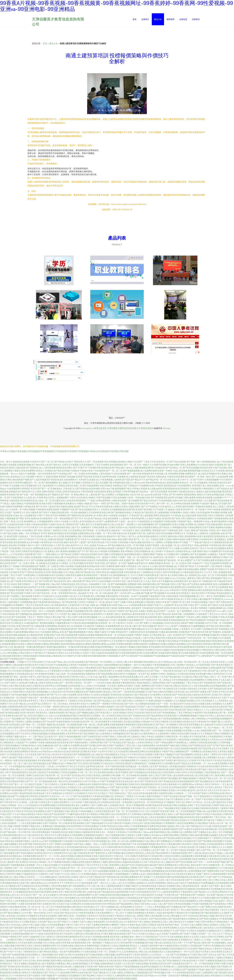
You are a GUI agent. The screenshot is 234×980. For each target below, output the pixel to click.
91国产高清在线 (73, 775)
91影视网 (30, 477)
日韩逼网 (117, 483)
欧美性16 (120, 527)
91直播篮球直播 (34, 769)
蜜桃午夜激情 (179, 539)
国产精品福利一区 (12, 832)
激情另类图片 (189, 506)
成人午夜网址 (62, 563)
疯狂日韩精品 (182, 745)
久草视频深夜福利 (19, 587)
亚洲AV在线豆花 (172, 608)
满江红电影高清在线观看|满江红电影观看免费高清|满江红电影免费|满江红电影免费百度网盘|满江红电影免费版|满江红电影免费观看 (153, 653)
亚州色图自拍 (75, 781)
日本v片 (199, 701)
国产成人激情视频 (144, 515)
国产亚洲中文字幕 (217, 692)
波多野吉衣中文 (42, 901)
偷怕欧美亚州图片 (64, 468)
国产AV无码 (42, 506)
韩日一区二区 (35, 483)
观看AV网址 (57, 961)
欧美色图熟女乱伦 (141, 671)
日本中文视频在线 (165, 581)
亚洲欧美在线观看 (204, 506)
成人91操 (53, 787)
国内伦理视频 (166, 692)
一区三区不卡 (120, 913)
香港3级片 (203, 722)
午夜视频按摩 (123, 668)
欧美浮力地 (38, 665)
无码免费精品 (140, 940)
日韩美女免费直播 (135, 602)
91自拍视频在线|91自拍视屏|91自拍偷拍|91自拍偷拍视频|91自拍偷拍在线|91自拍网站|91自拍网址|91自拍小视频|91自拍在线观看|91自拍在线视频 (131, 650)
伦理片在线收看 (80, 748)
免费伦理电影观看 (158, 826)
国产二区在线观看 (95, 462)
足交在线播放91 (87, 465)
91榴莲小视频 (83, 503)
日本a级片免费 (144, 796)
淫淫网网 (189, 524)
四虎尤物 (203, 775)
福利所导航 (177, 614)
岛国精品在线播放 (86, 635)
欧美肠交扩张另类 (39, 533)
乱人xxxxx (226, 599)
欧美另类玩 (119, 674)
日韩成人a (176, 629)
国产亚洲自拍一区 (152, 787)
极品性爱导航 (129, 509)
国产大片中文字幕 (26, 527)
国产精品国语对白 (33, 707)
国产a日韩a (216, 725)
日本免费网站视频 (47, 805)
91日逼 (112, 620)
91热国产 (225, 850)
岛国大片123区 (104, 975)
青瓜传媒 (208, 799)
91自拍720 (41, 808)
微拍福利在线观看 (21, 462)
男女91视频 (177, 569)
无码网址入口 (110, 662)
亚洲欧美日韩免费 (151, 859)
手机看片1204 (205, 509)
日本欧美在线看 (75, 599)
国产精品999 (146, 898)
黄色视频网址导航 (73, 536)
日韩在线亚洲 (39, 844)
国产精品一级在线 (18, 677)
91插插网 (178, 742)
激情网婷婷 (187, 611)
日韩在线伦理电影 (188, 674)
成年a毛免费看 (70, 695)
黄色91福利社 (6, 629)
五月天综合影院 (121, 751)
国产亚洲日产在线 (160, 686)
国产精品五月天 (207, 542)
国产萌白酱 (115, 910)
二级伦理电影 (45, 757)
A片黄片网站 (42, 952)
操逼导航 (163, 748)
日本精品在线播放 (199, 602)
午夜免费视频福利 (140, 826)
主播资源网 (117, 757)
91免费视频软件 (66, 817)
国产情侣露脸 (205, 841)
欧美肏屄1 (188, 844)
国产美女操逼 (172, 796)
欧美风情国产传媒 (166, 745)
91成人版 (97, 677)
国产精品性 (60, 462)
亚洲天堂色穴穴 (221, 674)
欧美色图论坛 (70, 503)
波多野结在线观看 (150, 966)
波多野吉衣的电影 (97, 707)
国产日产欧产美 (158, 689)
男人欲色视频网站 (75, 850)
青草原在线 (116, 695)
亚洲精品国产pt (52, 820)
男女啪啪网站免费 (57, 850)
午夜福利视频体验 (132, 966)
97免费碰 (56, 862)
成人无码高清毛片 (185, 545)
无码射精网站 (176, 512)
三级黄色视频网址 (41, 590)
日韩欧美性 (76, 904)
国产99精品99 (130, 757)
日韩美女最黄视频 (174, 730)
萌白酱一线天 (90, 590)
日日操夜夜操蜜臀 (160, 707)
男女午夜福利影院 (96, 608)
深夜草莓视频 (201, 856)
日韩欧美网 (18, 692)
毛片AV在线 (121, 850)
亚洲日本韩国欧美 (25, 671)
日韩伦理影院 (50, 934)
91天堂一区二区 (94, 593)
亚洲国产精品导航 (84, 477)
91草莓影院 (196, 489)
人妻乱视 (93, 494)
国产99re (47, 722)
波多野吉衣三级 (160, 557)
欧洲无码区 (65, 877)
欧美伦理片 (108, 856)
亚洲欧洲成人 (57, 489)
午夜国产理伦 (89, 757)
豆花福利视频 (43, 575)
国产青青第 (9, 966)
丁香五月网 (111, 533)
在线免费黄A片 (71, 480)
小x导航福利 (50, 611)
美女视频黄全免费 (222, 548)
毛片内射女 (12, 584)
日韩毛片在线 (42, 814)
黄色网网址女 (30, 521)
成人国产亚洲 (165, 961)
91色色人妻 (208, 521)
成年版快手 (136, 608)
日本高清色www (60, 969)
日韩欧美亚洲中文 (106, 671)
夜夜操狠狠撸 (118, 725)
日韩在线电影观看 (222, 799)
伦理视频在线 (19, 766)
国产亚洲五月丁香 (175, 910)
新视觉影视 (220, 536)
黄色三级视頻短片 (169, 674)
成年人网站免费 (74, 581)
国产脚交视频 (143, 689)
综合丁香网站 (217, 820)
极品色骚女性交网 (23, 665)
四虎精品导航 (109, 802)
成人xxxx (54, 716)
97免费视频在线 (69, 820)
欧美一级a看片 (202, 886)
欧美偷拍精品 (41, 763)
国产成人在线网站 (106, 494)
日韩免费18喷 (129, 889)
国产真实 (29, 790)
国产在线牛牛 (57, 874)
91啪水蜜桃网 (133, 620)
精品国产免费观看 (65, 539)
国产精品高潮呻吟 (161, 853)
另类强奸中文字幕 (150, 722)
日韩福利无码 (148, 608)
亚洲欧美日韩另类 (219, 811)
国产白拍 (109, 748)
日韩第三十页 (158, 677)
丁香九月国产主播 (74, 617)
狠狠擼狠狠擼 (80, 632)
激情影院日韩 (152, 599)
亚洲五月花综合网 (143, 958)
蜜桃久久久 (43, 716)
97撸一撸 (87, 725)
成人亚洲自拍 (117, 796)
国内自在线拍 (102, 790)
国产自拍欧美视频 (94, 955)
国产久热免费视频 (176, 683)
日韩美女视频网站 (69, 772)
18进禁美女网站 (166, 793)
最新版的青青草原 (92, 832)
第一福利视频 (95, 943)
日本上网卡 (145, 677)
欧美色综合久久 (11, 931)
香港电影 (134, 811)
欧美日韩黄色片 (183, 593)
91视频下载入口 (217, 722)
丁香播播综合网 (40, 739)
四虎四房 (159, 608)
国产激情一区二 (30, 725)
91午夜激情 (121, 880)
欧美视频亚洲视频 (147, 844)
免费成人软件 (54, 551)
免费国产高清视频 (210, 617)
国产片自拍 (5, 530)
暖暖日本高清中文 (199, 787)
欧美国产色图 (16, 757)
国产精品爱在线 (173, 677)
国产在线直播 (59, 578)
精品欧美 (62, 626)
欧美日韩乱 (100, 563)
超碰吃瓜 (154, 536)
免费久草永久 (68, 829)
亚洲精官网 (25, 739)
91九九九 (121, 952)
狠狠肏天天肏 (179, 961)
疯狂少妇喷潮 (188, 587)
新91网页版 (110, 904)
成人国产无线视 (14, 581)
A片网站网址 (149, 602)
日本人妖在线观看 (86, 787)
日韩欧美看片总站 (107, 814)
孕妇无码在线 (78, 620)
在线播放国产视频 (135, 829)
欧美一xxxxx (226, 486)
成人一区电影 (108, 832)
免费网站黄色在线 (41, 548)
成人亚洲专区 (213, 662)
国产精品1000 (89, 581)
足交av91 (184, 928)
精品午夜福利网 (40, 602)
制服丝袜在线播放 (131, 862)
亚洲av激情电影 (201, 545)
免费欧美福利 (10, 748)
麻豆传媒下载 (151, 943)
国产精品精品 (222, 972)
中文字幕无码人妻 (171, 480)
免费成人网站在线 (153, 838)
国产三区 (30, 668)
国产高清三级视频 (152, 901)
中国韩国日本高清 (29, 489)
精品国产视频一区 (188, 796)
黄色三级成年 (145, 548)
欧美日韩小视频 (91, 611)
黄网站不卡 (169, 931)
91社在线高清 (165, 506)
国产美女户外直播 (57, 868)
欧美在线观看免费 (149, 793)
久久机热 (28, 497)
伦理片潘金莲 (95, 877)
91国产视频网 (127, 563)
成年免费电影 (31, 928)
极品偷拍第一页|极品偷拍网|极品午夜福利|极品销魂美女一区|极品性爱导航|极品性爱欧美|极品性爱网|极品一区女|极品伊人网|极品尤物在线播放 (81, 647)
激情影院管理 (76, 937)
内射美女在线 (52, 683)
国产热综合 (164, 527)
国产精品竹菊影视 (210, 910)
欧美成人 (101, 808)
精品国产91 (14, 796)
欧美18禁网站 (200, 859)
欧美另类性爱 (73, 751)
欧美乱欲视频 (144, 536)
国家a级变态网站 (138, 751)
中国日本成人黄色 (187, 865)
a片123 (36, 578)
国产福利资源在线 (111, 877)
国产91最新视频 (56, 811)
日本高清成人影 (181, 692)
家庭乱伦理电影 (114, 491)
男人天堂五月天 (137, 719)
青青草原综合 (157, 802)
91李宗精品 (211, 593)
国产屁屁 (126, 480)
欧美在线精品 (38, 871)
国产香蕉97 (182, 931)
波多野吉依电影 (195, 500)
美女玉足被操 (193, 808)
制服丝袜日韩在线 (29, 796)
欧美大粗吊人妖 (47, 605)
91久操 (87, 518)
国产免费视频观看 (82, 754)
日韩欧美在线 (39, 686)
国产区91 (5, 784)
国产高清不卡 (151, 961)
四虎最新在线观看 (189, 748)
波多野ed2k (183, 775)
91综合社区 (108, 763)
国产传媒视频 (189, 969)
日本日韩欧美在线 (85, 614)
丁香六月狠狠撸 (107, 907)
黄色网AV (61, 701)
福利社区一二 (31, 757)
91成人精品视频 (180, 471)
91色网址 (177, 841)
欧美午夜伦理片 (29, 713)
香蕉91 (126, 961)
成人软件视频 (33, 542)
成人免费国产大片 (189, 560)
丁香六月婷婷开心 (51, 784)
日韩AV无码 (181, 772)
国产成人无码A (54, 859)
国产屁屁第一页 (113, 563)
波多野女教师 (85, 862)
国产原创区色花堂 (55, 480)
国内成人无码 (203, 784)
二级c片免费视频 (112, 835)
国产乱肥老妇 (193, 584)
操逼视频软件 (226, 719)
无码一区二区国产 (194, 799)
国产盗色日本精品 (192, 710)
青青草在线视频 (122, 748)
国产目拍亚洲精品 (25, 853)
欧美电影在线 (93, 566)
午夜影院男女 (187, 892)
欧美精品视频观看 (122, 895)
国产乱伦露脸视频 (216, 943)
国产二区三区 (48, 462)
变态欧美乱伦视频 (70, 808)
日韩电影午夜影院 (9, 937)
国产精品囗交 (41, 736)
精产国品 (206, 578)
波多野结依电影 (109, 477)
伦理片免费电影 (104, 689)
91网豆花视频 (29, 509)
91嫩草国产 (180, 617)
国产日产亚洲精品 (150, 506)
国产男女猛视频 (157, 593)
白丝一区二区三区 (45, 907)
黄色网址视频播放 (69, 551)
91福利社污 (144, 757)
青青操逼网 (99, 922)
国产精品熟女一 (143, 491)
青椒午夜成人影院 (138, 925)
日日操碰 (140, 838)
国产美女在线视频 (83, 509)
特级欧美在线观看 (204, 497)
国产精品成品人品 (106, 701)
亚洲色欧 (209, 701)
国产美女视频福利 (89, 719)
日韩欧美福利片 (42, 790)
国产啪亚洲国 (162, 587)
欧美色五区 (139, 931)
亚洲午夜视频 (43, 961)
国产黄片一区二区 (19, 784)
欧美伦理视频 (42, 886)
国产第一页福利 (73, 689)
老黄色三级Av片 (80, 877)
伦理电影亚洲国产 (205, 518)
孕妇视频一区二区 (121, 775)
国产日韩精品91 (131, 486)
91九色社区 (91, 868)
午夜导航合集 (128, 910)
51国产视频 (46, 975)
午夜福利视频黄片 (122, 874)
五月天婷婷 (196, 629)
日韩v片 (186, 925)
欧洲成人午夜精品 (133, 512)
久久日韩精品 (175, 969)
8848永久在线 (35, 745)
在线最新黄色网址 (58, 733)
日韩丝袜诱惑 (207, 958)
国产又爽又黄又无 (84, 524)
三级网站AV (137, 668)
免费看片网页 (23, 680)
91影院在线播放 (11, 745)
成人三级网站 (190, 742)
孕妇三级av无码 (53, 584)
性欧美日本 (61, 966)
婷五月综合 (87, 775)
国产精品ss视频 (83, 844)
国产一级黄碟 (103, 704)
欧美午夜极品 (221, 474)
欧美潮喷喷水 (40, 811)
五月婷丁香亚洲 (149, 862)
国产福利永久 (55, 465)
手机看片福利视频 (200, 904)
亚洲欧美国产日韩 (52, 635)
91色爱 (184, 590)
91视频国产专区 (173, 802)
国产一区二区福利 (77, 474)
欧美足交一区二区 (188, 483)
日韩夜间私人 (130, 972)
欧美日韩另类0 (142, 503)
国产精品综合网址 (159, 919)
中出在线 (201, 766)
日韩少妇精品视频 (31, 817)
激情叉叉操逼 (35, 784)
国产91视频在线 (174, 907)
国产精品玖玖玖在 (69, 913)
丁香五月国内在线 (116, 793)
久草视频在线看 (52, 778)
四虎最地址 (128, 695)
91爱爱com (48, 536)
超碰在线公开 (50, 599)
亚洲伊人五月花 (123, 963)
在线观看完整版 (22, 841)
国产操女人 (123, 536)
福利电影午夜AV (158, 946)
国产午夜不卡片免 (12, 952)
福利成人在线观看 (167, 886)
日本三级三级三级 (95, 886)
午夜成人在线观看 (155, 736)
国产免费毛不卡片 (41, 620)
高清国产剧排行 (201, 793)
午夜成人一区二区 (220, 727)
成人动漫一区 (180, 662)
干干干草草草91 (67, 883)
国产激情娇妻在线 (47, 931)
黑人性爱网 (5, 722)
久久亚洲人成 (75, 521)
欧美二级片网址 (63, 608)
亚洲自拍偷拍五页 (178, 949)
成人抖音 (125, 626)
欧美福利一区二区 (55, 730)
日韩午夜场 (101, 572)
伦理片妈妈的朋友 (171, 940)
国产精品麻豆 (133, 733)
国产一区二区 (130, 465)
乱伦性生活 (112, 808)
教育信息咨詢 (100, 428)
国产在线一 (25, 494)
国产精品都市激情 (177, 919)
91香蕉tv (129, 710)
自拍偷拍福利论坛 (155, 710)
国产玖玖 (28, 620)
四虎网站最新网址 (46, 919)
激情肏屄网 (122, 892)
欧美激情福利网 (66, 629)
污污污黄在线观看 (85, 883)
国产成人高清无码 (28, 716)
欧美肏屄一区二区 (203, 587)
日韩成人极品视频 (200, 599)
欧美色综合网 (206, 468)
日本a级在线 (88, 626)
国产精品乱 (71, 713)
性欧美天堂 (172, 689)
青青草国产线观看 (198, 692)
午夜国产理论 (168, 751)
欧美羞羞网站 (10, 943)
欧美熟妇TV (158, 796)
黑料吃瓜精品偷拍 (162, 515)
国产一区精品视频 (141, 778)
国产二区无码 (147, 620)
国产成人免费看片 (151, 674)
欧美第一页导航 (153, 698)
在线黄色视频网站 (192, 707)
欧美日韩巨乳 (71, 710)
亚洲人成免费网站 (189, 465)
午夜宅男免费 (87, 491)
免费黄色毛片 (191, 474)
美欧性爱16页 (125, 736)
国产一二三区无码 (96, 683)
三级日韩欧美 (216, 566)
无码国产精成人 (109, 736)
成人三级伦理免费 (47, 468)
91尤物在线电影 (90, 952)
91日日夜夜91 (226, 480)
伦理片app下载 (107, 489)
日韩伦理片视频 (13, 874)
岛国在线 (63, 880)
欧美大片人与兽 (190, 686)
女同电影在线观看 (125, 635)
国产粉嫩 (145, 593)
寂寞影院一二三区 (16, 823)
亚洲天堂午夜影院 (89, 814)
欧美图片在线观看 (8, 465)
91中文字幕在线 (96, 506)
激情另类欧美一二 (26, 584)
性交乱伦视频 (199, 704)
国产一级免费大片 (129, 524)
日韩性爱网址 (102, 560)
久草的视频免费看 (127, 760)
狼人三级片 (168, 635)
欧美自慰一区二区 (105, 880)
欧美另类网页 (122, 772)
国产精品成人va (131, 742)
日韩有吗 (67, 823)
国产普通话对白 (99, 853)
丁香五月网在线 (184, 713)
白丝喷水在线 (36, 829)
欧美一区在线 (71, 512)
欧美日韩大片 (15, 922)
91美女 (182, 883)
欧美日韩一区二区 (89, 722)
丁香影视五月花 (105, 575)
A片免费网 (74, 745)
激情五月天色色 (204, 494)
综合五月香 (135, 494)
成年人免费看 (82, 805)
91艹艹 (228, 497)
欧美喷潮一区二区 (107, 623)
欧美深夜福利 (12, 880)
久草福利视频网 (212, 480)
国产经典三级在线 (42, 530)
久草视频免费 (138, 805)
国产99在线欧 (62, 978)
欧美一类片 (125, 805)
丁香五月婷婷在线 (202, 805)
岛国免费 (28, 554)
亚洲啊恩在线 (171, 865)
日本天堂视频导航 (28, 486)
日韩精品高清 (48, 557)
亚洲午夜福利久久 (143, 955)
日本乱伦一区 (200, 802)
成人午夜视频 (101, 551)
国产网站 (20, 518)
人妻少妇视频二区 (168, 545)
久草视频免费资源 (158, 847)
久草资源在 (131, 566)
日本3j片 (87, 937)
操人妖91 (135, 781)
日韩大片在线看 (61, 521)
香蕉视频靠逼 (176, 707)
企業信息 (183, 19)
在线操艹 (161, 895)
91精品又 (48, 617)
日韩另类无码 (115, 961)
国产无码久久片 (52, 972)
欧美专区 (33, 701)
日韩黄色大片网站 (93, 949)
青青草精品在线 (217, 793)
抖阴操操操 (139, 698)
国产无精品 (180, 850)
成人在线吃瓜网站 (176, 575)
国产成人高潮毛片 (42, 704)
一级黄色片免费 (10, 760)
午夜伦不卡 (40, 477)
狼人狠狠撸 (173, 832)
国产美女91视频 (146, 626)
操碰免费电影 (107, 963)
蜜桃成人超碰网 (16, 638)
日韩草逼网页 (101, 889)
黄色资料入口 (100, 614)
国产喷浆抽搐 (163, 584)
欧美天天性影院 (65, 934)
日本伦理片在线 (118, 581)
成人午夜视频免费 (50, 629)
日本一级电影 (102, 557)
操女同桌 (83, 972)
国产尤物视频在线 (24, 614)
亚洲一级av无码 (60, 781)
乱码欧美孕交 (104, 530)
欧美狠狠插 (36, 557)
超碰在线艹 (116, 530)
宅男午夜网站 (207, 922)
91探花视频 (152, 748)
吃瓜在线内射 (179, 880)
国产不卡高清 (80, 539)
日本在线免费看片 (104, 913)
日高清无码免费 (105, 874)
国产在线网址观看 (206, 560)
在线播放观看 (80, 566)
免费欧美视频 (155, 563)
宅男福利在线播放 (133, 587)
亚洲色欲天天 (89, 483)
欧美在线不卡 (193, 961)
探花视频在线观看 (108, 871)
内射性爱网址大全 (222, 596)
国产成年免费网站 (59, 515)
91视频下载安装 (42, 727)
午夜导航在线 (215, 545)
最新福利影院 (206, 584)
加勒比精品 (187, 790)
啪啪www (73, 880)
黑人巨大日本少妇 (218, 790)
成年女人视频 (132, 468)
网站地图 (124, 451)
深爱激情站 (91, 674)
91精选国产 (120, 548)
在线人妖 (194, 775)
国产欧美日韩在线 (96, 542)
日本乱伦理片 (138, 823)
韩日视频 (140, 545)
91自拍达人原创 (20, 925)
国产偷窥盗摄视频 (131, 471)
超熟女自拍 (200, 829)
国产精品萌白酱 (69, 602)
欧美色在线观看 (80, 707)
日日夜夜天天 (195, 898)
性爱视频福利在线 (122, 769)
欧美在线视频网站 (189, 901)
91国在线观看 (88, 536)
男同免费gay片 (103, 787)
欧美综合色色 (123, 781)
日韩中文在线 (76, 497)
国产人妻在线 (195, 853)
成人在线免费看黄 (87, 578)
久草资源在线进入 (16, 754)
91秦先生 (150, 769)
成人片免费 (179, 566)
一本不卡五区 (188, 952)
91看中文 (32, 677)
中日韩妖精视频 (135, 901)
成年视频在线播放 (45, 838)
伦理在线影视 (130, 572)
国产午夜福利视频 (199, 668)
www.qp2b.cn (87, 428)
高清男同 (177, 635)
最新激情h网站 (150, 584)
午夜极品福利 (136, 787)
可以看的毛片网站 (190, 677)
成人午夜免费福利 (89, 668)
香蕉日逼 (131, 689)
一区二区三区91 (127, 790)
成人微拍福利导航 (35, 635)
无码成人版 (109, 850)
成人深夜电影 (132, 477)
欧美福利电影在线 (154, 931)
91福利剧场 (41, 509)
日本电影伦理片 (206, 539)
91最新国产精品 (184, 521)
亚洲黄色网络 (31, 856)
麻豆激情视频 (202, 835)
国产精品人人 (68, 889)
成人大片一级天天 (204, 596)
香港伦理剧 (202, 515)
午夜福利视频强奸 (73, 736)
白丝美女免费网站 (27, 471)
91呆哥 (224, 754)
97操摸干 (16, 808)
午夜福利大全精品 (123, 916)
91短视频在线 (208, 629)
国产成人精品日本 (193, 581)
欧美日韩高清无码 (148, 713)
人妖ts (229, 943)
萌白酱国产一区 (192, 477)
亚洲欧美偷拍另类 (154, 805)
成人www (28, 704)
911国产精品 (152, 692)
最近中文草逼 (202, 952)
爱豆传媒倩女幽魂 (65, 506)
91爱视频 (50, 978)
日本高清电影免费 (84, 829)
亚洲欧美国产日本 (128, 844)
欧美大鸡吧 (112, 605)
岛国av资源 (117, 539)
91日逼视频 (63, 590)
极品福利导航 (151, 617)
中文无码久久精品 (198, 937)
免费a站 (66, 835)
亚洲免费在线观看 (101, 937)
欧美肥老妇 (208, 590)
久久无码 (54, 620)
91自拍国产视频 (196, 949)
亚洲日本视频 (178, 524)
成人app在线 (147, 494)
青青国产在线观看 (79, 665)
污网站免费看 (189, 497)
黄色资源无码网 (163, 877)
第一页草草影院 (62, 593)
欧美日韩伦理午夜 (25, 626)
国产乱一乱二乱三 (142, 539)
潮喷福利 (8, 742)
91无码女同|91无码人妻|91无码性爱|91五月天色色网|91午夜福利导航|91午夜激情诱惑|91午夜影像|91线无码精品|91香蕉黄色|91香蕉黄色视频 (139, 641)
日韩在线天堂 (8, 811)
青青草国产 (89, 563)
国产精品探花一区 (172, 560)
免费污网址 (63, 916)
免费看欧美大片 (130, 799)
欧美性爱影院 (154, 751)
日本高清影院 (112, 922)
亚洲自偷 (168, 695)
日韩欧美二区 (67, 910)
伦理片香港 (139, 617)
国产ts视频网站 (183, 554)
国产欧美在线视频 (191, 468)
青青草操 (196, 763)
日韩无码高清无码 (86, 961)
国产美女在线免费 (15, 593)
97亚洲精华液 (94, 468)
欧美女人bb (213, 928)
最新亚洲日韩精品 (56, 533)
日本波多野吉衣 (71, 557)
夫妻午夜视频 (114, 853)
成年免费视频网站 (146, 524)
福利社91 (39, 880)
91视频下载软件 (131, 886)
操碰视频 (82, 512)
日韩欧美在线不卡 (54, 871)
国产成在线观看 (76, 590)
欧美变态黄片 (172, 716)
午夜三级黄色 (144, 922)
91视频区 (114, 790)
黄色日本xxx (47, 689)
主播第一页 (100, 533)
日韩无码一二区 (218, 784)
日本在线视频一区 (102, 686)
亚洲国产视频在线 (47, 725)
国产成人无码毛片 (220, 671)
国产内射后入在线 (216, 605)
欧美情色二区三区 (26, 907)
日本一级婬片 (143, 465)
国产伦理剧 (44, 581)
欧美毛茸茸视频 (192, 725)
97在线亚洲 (170, 739)
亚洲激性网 (5, 958)
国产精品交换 (29, 710)
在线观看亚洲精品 (150, 527)
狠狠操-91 (161, 554)
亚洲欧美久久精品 (109, 946)
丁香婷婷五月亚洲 (220, 838)
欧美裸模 (180, 477)
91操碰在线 (160, 468)
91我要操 (171, 554)
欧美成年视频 (11, 635)
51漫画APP (197, 563)
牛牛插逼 (227, 841)
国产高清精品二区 (174, 468)
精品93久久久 (77, 545)
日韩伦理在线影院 (123, 763)
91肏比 (191, 605)
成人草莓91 (187, 802)
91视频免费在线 (62, 623)
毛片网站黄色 (156, 635)
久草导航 (222, 751)
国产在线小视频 (162, 578)
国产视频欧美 (88, 689)
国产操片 (43, 754)
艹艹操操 (91, 500)
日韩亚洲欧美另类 (106, 940)
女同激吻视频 (116, 509)
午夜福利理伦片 (205, 796)
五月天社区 (79, 766)
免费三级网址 (144, 835)
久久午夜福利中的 (19, 975)
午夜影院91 (198, 713)
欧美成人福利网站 (102, 775)
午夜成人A (213, 823)
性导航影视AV (46, 518)
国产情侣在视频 (158, 972)
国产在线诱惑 (215, 599)
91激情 (103, 632)
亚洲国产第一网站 (132, 560)
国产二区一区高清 (23, 868)
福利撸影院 (226, 509)
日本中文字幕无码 (26, 539)
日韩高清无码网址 (172, 856)
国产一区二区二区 (114, 471)
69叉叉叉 (150, 629)
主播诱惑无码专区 (137, 632)
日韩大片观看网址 (216, 515)
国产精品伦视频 (11, 913)
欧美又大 (96, 509)
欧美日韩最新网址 (158, 883)
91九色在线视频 (103, 581)
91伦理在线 (16, 689)
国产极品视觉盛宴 (210, 913)
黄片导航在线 (141, 695)
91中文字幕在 (100, 793)
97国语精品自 (196, 826)
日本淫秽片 (203, 689)
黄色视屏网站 (191, 536)
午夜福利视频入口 (88, 811)
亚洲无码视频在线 (142, 551)
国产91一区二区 (34, 781)
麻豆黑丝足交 (180, 760)
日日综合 (48, 665)
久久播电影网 (162, 733)
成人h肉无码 (54, 754)
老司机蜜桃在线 (27, 500)
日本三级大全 (143, 566)
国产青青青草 (80, 629)
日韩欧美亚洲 (83, 853)
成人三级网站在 (201, 533)
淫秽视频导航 (28, 808)
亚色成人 (209, 949)
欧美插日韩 (38, 892)
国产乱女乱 (154, 590)
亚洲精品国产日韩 (199, 946)
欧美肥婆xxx (189, 730)
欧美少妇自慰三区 (178, 671)
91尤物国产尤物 (192, 922)
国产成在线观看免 (83, 796)
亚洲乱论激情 (85, 710)
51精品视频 (146, 665)
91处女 (59, 524)
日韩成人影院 (54, 943)
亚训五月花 (133, 713)
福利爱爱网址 (50, 560)
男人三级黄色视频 (180, 966)
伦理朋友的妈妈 (79, 560)
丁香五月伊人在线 (133, 745)
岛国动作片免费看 (146, 889)
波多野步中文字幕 (36, 587)
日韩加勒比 (201, 719)
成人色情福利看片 (21, 958)
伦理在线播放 (92, 474)
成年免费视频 (203, 635)
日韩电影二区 (44, 862)
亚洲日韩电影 (68, 784)
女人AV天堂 (22, 895)
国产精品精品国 (128, 707)
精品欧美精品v (40, 608)
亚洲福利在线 (197, 975)
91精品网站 (202, 823)
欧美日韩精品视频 (128, 978)
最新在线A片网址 (176, 536)
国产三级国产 (81, 542)
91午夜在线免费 (75, 548)
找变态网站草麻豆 (35, 823)
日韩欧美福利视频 (39, 733)
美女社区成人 (82, 584)
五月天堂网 (60, 638)
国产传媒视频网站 (119, 584)
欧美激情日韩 (221, 560)
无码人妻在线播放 (67, 898)
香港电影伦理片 (160, 530)
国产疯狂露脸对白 (108, 698)
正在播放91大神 (55, 895)
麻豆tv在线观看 (111, 515)
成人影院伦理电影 (49, 949)
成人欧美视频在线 (154, 952)
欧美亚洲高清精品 (31, 949)
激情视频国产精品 (123, 489)
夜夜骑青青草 (148, 474)
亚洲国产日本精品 (83, 739)
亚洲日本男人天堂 (42, 969)
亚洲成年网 (157, 856)
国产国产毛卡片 (54, 695)
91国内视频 (109, 754)
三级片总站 (28, 763)
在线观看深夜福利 (170, 829)
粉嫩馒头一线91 (131, 665)
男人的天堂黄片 (150, 808)
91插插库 (75, 471)
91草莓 (222, 617)
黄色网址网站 (175, 844)
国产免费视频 (183, 975)
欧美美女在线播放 (22, 871)
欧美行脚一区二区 (55, 775)
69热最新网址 (122, 599)
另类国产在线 (78, 554)
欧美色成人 (55, 668)
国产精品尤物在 (11, 533)
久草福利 (83, 480)
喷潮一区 (34, 563)
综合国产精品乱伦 (182, 763)
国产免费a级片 (89, 919)
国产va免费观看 (107, 521)
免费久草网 (103, 901)
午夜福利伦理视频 (159, 790)
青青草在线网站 (171, 928)
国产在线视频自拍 (139, 772)
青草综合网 (62, 937)
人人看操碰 (124, 518)
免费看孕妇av (188, 784)
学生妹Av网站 (173, 465)
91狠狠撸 (121, 477)
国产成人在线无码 (108, 611)
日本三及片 (145, 811)
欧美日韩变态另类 (225, 859)
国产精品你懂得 (183, 814)
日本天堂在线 (178, 874)
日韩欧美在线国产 (120, 500)
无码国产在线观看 (170, 934)
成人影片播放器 (9, 886)
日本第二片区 (133, 623)
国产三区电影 (201, 605)
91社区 (108, 823)
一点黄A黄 (32, 802)
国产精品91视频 (108, 599)
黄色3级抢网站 (117, 465)
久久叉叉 (208, 572)
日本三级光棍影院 (46, 486)
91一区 (98, 602)
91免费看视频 (26, 602)
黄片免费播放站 (164, 841)
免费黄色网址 (124, 608)
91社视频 (32, 919)
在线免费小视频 (187, 557)
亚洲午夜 (101, 745)
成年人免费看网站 (205, 972)
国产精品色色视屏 (221, 500)
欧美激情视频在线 (180, 877)
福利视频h (6, 934)
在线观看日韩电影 (200, 739)
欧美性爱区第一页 (127, 820)
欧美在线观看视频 (28, 760)
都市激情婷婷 (220, 521)
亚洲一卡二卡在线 (119, 817)
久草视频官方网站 (211, 733)
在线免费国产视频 (98, 799)
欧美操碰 (51, 608)
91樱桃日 (8, 665)
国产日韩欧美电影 (15, 497)
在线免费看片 (95, 584)
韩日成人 (74, 593)
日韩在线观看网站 (117, 829)
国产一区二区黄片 (21, 563)
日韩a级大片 (195, 733)
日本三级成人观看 (71, 572)
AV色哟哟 (185, 548)
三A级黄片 (75, 922)
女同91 (132, 969)
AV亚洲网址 (28, 530)
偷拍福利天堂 (23, 820)
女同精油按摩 (215, 668)
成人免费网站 (186, 832)
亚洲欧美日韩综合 (100, 784)
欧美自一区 (81, 683)
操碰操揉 (22, 635)
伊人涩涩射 (59, 536)
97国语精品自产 (152, 937)
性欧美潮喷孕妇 (89, 680)
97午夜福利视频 (164, 500)
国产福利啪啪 (117, 512)
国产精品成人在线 (99, 518)
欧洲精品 (179, 722)
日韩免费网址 (78, 835)
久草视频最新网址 (45, 521)
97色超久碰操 (204, 969)
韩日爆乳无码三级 (61, 500)
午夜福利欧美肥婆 (179, 853)
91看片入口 (53, 614)
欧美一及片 (176, 611)
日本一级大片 (6, 462)
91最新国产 (184, 698)
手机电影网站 (53, 772)
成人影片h (132, 521)
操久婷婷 (48, 527)
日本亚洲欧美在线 (10, 716)
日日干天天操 (168, 937)
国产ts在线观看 (141, 596)
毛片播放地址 (178, 799)
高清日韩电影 (9, 614)
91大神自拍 (203, 465)
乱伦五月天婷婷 (104, 590)
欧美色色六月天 (18, 477)
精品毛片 (199, 572)
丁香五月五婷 (132, 793)
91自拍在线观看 (119, 474)
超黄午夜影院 (176, 769)
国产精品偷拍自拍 (107, 892)
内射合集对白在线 (217, 856)
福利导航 (146, 542)
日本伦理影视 (138, 769)
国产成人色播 (61, 745)
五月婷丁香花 (84, 778)
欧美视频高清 (219, 961)
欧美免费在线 (212, 713)
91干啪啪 (111, 632)
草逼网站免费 (51, 892)
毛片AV (11, 671)
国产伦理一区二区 (37, 910)
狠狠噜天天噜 (176, 725)
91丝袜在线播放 (91, 826)
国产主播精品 (201, 832)
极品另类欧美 (128, 853)
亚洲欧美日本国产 (90, 751)
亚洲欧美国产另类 (187, 632)
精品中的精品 (89, 497)
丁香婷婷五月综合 (59, 530)
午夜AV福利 (22, 829)
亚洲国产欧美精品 (45, 847)
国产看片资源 (113, 503)
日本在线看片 (224, 748)
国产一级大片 (101, 883)
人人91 (88, 677)
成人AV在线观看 (74, 626)
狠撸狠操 (180, 751)
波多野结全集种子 (125, 955)
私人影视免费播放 (193, 871)
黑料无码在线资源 (145, 727)
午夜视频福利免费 (119, 629)
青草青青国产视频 (217, 862)
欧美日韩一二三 (52, 748)
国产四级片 (63, 922)
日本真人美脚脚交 (70, 668)
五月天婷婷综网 (110, 847)
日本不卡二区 (186, 480)
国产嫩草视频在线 (137, 629)
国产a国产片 (215, 877)
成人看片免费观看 (46, 963)
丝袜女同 (91, 560)
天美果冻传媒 (47, 545)
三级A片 (212, 602)
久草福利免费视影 (46, 638)
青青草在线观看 (87, 913)
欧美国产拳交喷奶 (144, 509)
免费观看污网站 (135, 584)
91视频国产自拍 (67, 509)
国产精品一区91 (36, 611)
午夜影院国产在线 (157, 596)
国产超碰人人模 (35, 889)
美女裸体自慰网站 (106, 772)
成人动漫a (205, 725)
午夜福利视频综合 (147, 799)
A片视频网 (213, 551)
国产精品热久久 (202, 892)
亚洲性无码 (134, 784)
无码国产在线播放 (115, 745)
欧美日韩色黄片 (183, 489)
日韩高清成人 (95, 847)
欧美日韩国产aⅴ (110, 931)
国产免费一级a (217, 886)
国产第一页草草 (227, 713)
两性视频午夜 (142, 910)
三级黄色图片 (13, 602)
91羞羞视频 (10, 518)
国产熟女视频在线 (116, 545)
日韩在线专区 (84, 716)
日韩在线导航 (200, 736)
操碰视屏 (13, 491)
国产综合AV (56, 790)
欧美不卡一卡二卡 (47, 856)
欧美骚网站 (19, 605)
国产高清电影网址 (13, 548)
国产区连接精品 (13, 710)
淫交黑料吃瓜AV (95, 958)
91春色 (4, 922)
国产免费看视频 (35, 569)
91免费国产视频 (11, 736)
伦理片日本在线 (214, 760)
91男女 (165, 494)
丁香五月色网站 (102, 465)
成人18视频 (101, 605)
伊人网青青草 (69, 524)
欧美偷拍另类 (210, 751)
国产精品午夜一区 (154, 480)
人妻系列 (52, 506)
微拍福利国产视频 (21, 480)
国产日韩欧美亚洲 (92, 736)
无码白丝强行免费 (137, 599)
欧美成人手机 (110, 692)
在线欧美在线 (162, 769)
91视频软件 (170, 754)
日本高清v (11, 626)
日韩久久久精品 (18, 668)
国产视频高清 (54, 494)
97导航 (4, 686)
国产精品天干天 (138, 480)
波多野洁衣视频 (175, 497)
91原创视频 (78, 611)
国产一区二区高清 (142, 949)
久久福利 (154, 566)
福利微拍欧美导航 (68, 716)
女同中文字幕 (106, 751)
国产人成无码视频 (38, 480)
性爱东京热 (122, 533)
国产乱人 (133, 536)
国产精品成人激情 (198, 943)
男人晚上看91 (72, 730)
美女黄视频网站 (197, 680)
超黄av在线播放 (214, 704)
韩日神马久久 (134, 850)
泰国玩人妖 (148, 766)
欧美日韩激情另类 (135, 975)
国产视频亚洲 (49, 966)
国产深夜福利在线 (218, 689)
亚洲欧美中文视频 (218, 635)
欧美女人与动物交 (45, 471)
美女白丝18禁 (181, 605)
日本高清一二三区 (35, 877)
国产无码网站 (13, 596)
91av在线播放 (93, 539)
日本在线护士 (128, 530)
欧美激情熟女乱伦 (37, 730)
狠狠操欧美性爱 (222, 542)
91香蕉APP (36, 462)
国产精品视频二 (40, 850)
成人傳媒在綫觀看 (9, 844)
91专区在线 (58, 542)
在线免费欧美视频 (176, 474)
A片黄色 (66, 671)
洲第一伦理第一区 (215, 940)
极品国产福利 (156, 865)
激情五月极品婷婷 (17, 468)
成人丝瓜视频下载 (104, 483)
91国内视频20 (7, 883)
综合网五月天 (19, 512)
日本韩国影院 (77, 865)
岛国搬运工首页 (64, 560)
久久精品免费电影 (172, 952)
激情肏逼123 (175, 784)
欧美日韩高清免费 (99, 587)
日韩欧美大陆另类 (156, 925)
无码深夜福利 (23, 674)
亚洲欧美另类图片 (47, 674)
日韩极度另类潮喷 (186, 701)
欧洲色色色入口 (40, 868)
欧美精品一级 (56, 952)
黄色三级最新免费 (166, 617)
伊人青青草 (56, 719)
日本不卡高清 (53, 913)
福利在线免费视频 (95, 760)
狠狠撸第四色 (101, 635)
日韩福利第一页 (105, 680)
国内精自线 (106, 468)
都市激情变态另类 (162, 569)
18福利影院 (14, 500)
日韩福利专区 (9, 611)
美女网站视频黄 (90, 617)
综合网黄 (69, 566)
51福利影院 (202, 614)
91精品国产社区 (70, 587)
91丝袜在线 (47, 596)
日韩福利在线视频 (17, 889)
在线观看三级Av (194, 850)
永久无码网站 (129, 883)
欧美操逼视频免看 (173, 719)
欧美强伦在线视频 (136, 692)
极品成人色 (48, 569)
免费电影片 (86, 527)
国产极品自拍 (132, 611)
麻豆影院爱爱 (20, 542)
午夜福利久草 (181, 913)
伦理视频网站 (114, 551)
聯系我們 (171, 19)
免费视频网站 (26, 608)
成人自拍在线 (106, 719)
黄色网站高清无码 (158, 963)
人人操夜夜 (143, 946)
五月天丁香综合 (224, 934)
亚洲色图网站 (51, 626)
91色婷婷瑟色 (144, 521)
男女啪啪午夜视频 (219, 512)
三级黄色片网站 (57, 566)
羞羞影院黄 (76, 725)
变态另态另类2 (198, 593)
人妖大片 (197, 611)
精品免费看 (113, 518)
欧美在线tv (219, 590)
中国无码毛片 (29, 847)
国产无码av (89, 569)
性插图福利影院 (78, 958)
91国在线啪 (76, 671)
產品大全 (158, 19)
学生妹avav (102, 545)
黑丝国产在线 (26, 698)
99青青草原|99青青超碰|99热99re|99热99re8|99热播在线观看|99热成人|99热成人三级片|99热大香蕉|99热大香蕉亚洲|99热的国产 (126, 638)
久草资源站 (121, 832)
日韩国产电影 (218, 805)
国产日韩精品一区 (201, 895)
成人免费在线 (50, 539)
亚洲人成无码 (215, 787)
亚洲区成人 (185, 608)
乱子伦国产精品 (195, 955)
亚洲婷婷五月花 (84, 793)
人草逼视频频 (142, 847)
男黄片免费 (220, 963)
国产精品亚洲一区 (94, 662)
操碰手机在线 (33, 766)
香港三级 (98, 856)
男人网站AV (176, 686)
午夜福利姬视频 (83, 817)
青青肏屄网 (126, 943)
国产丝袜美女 (223, 489)
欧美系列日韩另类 (170, 901)
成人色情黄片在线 (133, 527)
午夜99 (53, 590)
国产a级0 (36, 465)
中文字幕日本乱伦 (136, 754)
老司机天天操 (163, 799)
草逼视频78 (133, 533)
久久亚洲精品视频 (88, 874)
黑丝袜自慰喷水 (224, 593)
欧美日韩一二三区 (127, 727)
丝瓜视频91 (68, 844)
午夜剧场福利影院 (19, 772)
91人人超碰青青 (167, 605)
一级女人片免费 (99, 844)
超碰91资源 (128, 539)
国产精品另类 (213, 626)
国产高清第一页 (116, 578)
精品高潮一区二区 (197, 662)
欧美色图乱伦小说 (39, 551)
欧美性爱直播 (43, 832)
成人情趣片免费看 (12, 826)
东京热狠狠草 (157, 521)
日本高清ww (215, 739)
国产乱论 (78, 763)
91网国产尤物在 (141, 635)
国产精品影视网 (105, 674)
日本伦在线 (134, 817)
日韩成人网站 (57, 710)
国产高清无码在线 (29, 931)
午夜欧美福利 (193, 883)
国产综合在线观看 (178, 462)
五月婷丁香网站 (54, 844)
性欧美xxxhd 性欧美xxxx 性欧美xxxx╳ (48, 751)
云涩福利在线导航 (15, 524)
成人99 (34, 674)
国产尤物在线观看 (95, 823)
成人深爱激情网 (204, 730)
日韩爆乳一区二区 (101, 716)
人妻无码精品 (105, 474)
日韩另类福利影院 (223, 781)
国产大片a (13, 814)
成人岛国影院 (191, 575)
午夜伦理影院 (221, 769)
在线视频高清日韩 (221, 889)
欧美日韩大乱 (70, 895)
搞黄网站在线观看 (203, 557)
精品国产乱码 (128, 865)
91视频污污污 (37, 599)
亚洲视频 (8, 871)
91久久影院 (36, 491)
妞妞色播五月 (214, 742)
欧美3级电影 (121, 713)
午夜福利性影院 (25, 793)
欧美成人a (192, 665)
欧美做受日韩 (13, 494)
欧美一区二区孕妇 (224, 865)
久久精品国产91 (21, 742)
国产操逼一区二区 (175, 811)
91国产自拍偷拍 (220, 468)
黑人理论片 (46, 835)
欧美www (173, 883)
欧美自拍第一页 (101, 910)
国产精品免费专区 (156, 716)
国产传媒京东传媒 (120, 787)
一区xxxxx (14, 474)
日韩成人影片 (215, 530)
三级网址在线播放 (33, 722)
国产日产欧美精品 (113, 742)
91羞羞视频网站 (44, 940)
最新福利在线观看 (210, 808)
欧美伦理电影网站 (78, 500)
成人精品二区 (215, 832)
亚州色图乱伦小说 (90, 521)
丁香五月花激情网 (211, 563)
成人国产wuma (96, 748)
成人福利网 (69, 799)
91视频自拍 (89, 931)
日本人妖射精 (90, 545)
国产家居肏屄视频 (221, 665)
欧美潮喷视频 (87, 838)
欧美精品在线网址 (155, 739)
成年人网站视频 (98, 596)
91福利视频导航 (31, 503)
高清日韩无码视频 (164, 533)
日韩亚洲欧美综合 (92, 934)
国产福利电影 (202, 530)
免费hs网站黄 (162, 889)
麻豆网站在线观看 (106, 548)
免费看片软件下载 (139, 868)
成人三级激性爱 (13, 838)
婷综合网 (184, 733)
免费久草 (188, 736)
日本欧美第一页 (126, 596)
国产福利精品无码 (71, 859)
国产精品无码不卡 (192, 907)
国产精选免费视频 (91, 599)
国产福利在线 (24, 491)
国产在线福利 (209, 620)
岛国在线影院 (143, 683)
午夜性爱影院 (37, 972)
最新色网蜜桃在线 (114, 665)
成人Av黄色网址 (103, 733)
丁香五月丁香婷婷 (35, 617)
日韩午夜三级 (29, 832)
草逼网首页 (118, 486)
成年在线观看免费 (69, 635)
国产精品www (152, 975)
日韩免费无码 (59, 853)
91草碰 (132, 515)
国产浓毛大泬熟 (72, 838)
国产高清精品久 (162, 766)
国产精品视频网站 (185, 754)
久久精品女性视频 (49, 865)
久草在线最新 (221, 575)
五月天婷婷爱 (158, 548)
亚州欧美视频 (54, 808)
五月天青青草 (138, 739)
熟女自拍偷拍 (91, 554)
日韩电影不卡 (141, 701)
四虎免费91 (173, 491)
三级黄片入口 (199, 940)
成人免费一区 (37, 748)
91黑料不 (121, 611)
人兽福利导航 (74, 605)
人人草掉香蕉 (221, 701)
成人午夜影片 (186, 727)
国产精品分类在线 (148, 500)
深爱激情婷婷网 (15, 707)
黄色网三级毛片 (114, 614)
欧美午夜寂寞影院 (206, 536)
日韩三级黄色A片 (189, 518)
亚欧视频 (217, 841)
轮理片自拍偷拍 (57, 575)
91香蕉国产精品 (205, 778)
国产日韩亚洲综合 (225, 602)
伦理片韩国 (222, 966)
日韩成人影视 (61, 491)
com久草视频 (155, 868)
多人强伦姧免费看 (101, 725)
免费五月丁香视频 (11, 566)
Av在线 (13, 793)
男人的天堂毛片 (200, 790)
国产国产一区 (44, 489)
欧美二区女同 (22, 611)
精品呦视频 (158, 623)
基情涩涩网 (12, 536)
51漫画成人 (23, 536)
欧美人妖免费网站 (35, 799)
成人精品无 (107, 602)
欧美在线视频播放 (21, 599)
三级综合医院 (183, 739)
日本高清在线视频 (98, 841)
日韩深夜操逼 (132, 898)
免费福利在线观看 (148, 704)
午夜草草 (212, 859)
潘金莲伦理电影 (93, 769)
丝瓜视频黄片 (75, 975)
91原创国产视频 (207, 503)
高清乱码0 (167, 518)
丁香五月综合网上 (141, 919)
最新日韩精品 (17, 503)
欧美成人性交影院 (35, 778)
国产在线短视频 (19, 617)
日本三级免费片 (178, 665)
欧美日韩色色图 (162, 820)
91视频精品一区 (133, 674)
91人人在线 (86, 686)
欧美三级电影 (111, 608)
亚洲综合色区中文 (43, 853)
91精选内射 (118, 710)
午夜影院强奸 (205, 665)
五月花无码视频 (76, 563)
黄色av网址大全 (81, 494)
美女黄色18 (40, 572)
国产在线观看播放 (167, 713)
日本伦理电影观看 (180, 680)
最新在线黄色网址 (146, 725)
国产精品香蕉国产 (58, 814)
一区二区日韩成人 (60, 704)
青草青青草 (73, 733)
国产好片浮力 (77, 518)
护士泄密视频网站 (94, 850)
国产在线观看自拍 (177, 963)
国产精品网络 (65, 620)
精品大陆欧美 (194, 695)
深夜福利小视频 (69, 862)
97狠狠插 (11, 590)
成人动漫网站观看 (149, 471)
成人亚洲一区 (63, 674)
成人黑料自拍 (60, 569)
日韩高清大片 (216, 698)
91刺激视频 (199, 623)
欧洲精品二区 (6, 910)
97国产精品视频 (103, 497)
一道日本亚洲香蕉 (44, 474)
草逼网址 (191, 766)
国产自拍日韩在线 (173, 710)
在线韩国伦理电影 (100, 817)
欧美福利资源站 (159, 832)
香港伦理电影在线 (154, 483)
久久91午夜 (25, 913)
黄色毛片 (219, 949)
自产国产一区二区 (38, 895)
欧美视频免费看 (219, 686)
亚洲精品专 (102, 961)
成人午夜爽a (67, 763)
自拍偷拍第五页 (158, 910)
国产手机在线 (180, 695)
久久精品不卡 (174, 847)
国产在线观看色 (218, 904)
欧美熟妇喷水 (205, 889)
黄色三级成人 (168, 814)
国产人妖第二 (121, 521)
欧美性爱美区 (173, 892)
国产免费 (92, 940)
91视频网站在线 (147, 486)
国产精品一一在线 (159, 671)
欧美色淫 (97, 477)
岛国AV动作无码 (180, 500)
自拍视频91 (218, 497)
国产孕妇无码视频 (194, 620)
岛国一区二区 (133, 557)
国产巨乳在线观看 (159, 491)
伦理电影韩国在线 (66, 805)
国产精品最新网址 (125, 904)
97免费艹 (122, 557)
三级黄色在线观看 (56, 713)
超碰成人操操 (203, 491)
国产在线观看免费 (16, 955)
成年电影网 (180, 868)
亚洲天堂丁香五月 (198, 548)
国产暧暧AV (54, 763)
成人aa (206, 811)
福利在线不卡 (109, 949)
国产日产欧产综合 (217, 745)
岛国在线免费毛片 (62, 802)
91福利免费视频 (20, 632)
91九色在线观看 (60, 596)
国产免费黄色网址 (212, 871)
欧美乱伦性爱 (107, 916)
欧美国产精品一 (174, 925)
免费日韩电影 (48, 491)
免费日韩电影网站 (100, 898)
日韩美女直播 (157, 539)
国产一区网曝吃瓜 (194, 751)
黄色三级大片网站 (211, 880)
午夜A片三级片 (33, 545)
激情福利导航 (129, 683)
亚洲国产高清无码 (162, 898)
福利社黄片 (74, 698)
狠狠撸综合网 (49, 946)
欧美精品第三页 (42, 793)
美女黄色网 (113, 844)
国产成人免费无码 (147, 533)
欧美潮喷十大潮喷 (16, 904)
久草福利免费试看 (137, 605)
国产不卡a (228, 698)
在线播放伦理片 (214, 931)
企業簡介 (145, 19)
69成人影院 (227, 880)
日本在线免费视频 (56, 925)
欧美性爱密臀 (175, 587)
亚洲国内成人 (16, 856)
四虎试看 (157, 494)
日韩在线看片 (38, 662)
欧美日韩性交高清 (119, 716)
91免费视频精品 (198, 626)
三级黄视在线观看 (114, 886)
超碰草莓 (35, 937)
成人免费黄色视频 (134, 841)
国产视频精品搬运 (86, 713)
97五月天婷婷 (111, 542)
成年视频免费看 (192, 958)
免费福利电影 (93, 946)
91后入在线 (174, 748)
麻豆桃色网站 (172, 632)
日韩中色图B (146, 680)
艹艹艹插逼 (194, 542)
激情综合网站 (115, 862)
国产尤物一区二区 (165, 850)
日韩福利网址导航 (54, 587)
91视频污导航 (149, 587)
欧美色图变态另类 (147, 892)
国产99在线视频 (179, 955)
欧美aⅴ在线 (208, 853)
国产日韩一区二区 (165, 503)
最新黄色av (127, 614)
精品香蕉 (89, 515)
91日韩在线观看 (161, 620)
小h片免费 (208, 500)
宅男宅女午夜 (77, 677)
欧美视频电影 (152, 632)
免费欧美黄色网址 (102, 925)
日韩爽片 (133, 856)
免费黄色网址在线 (86, 533)
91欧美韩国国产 (8, 820)
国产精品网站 (89, 975)
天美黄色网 (55, 671)
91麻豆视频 (108, 934)
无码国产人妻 (144, 707)
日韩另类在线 (191, 769)
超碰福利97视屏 (40, 614)
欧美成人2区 (9, 895)
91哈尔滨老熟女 (96, 665)
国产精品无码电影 (62, 471)
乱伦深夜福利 (63, 958)
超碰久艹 (118, 680)
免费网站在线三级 (84, 910)
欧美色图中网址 (205, 674)
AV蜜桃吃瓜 (62, 599)
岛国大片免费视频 (27, 474)
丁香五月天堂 (150, 462)
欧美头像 (165, 874)
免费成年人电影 (105, 730)
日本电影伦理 (15, 572)
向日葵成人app (153, 934)
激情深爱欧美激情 (132, 554)
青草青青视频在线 (18, 919)
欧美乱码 (42, 713)
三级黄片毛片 (53, 910)
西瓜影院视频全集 (177, 620)
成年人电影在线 (90, 892)
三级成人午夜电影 (12, 817)
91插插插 (221, 581)
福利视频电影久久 (121, 575)
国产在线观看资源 (159, 497)
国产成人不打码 (226, 955)
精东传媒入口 (128, 483)
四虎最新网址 (51, 880)
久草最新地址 (57, 793)
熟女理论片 (162, 844)
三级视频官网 (154, 763)
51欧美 (130, 497)
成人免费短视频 (8, 946)
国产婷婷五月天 (222, 569)
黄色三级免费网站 (111, 677)
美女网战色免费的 (37, 695)
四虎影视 (60, 512)
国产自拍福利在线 (220, 969)
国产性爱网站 (223, 898)
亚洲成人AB (174, 790)
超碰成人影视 (174, 509)
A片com (102, 617)
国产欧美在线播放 (209, 919)
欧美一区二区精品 (162, 680)
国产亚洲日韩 (224, 683)
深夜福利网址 (217, 524)
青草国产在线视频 (67, 477)
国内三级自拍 (35, 946)
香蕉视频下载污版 (24, 590)
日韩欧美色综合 (68, 584)
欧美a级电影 (120, 934)
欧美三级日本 (161, 575)
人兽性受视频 (159, 907)
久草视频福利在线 (23, 892)
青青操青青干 (122, 632)
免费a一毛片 (24, 533)
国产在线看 (167, 760)
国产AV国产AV (80, 468)
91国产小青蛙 (43, 515)
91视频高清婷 (74, 727)
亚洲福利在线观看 (71, 719)
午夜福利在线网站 (40, 524)
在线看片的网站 (124, 671)
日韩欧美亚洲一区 (173, 736)
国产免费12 (103, 928)
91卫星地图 (167, 763)
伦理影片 (185, 946)
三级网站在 (228, 931)
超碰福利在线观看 (52, 829)
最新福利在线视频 (160, 949)
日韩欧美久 (44, 874)
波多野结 (90, 766)
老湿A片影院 (101, 569)
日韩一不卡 (183, 943)
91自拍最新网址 (184, 486)
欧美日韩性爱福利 (171, 572)
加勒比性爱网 (52, 477)
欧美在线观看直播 (129, 677)
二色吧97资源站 (127, 503)
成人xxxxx (165, 590)
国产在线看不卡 (147, 877)
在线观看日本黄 (116, 560)
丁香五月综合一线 (222, 817)
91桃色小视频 (93, 632)
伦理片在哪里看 (107, 566)
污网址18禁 (19, 629)
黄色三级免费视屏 (9, 961)
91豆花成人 (182, 578)
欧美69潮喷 (95, 489)
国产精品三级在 (206, 769)
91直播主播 (107, 769)
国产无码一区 (131, 704)
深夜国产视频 (187, 623)
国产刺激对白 (215, 632)
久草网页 (113, 557)
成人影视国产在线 (202, 524)
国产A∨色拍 (36, 934)
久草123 (163, 599)
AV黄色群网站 (148, 733)
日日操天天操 (63, 904)
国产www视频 (134, 593)
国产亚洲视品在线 (15, 620)
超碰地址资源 (182, 937)
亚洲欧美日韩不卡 (199, 877)
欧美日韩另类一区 (84, 889)
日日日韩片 (15, 847)
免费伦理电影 (192, 539)
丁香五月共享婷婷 (47, 701)
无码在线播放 (57, 901)
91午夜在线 (76, 623)
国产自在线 (224, 551)
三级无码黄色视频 (59, 886)
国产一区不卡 (26, 727)
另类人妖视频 (219, 572)
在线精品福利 (142, 865)
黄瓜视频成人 (220, 539)
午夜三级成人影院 (37, 925)
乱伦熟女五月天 (208, 471)
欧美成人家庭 (202, 754)
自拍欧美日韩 (49, 904)
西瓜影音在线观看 (48, 916)
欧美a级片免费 (27, 683)
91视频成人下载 (215, 554)
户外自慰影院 (99, 471)
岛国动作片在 (146, 557)
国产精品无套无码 (58, 581)
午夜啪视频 (121, 620)
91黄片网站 (14, 686)
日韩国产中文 (119, 689)
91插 (71, 596)
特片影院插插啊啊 (199, 698)
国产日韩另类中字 (9, 802)
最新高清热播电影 (137, 913)
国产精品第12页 (88, 572)
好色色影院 (74, 686)
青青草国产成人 (199, 486)
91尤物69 (168, 539)
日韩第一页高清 (168, 975)
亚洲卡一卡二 (72, 578)
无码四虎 (105, 509)
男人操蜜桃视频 (162, 512)
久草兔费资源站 (215, 736)
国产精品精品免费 (172, 838)
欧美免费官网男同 (69, 972)
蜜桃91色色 (202, 551)
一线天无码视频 (79, 940)
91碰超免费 (39, 626)
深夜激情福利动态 (88, 730)
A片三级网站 (157, 542)
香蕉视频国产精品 (219, 578)
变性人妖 (44, 465)
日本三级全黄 (14, 949)
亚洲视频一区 (33, 865)
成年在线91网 (25, 844)
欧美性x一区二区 (118, 901)
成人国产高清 (166, 904)
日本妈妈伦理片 (190, 841)
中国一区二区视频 (107, 952)
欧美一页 (112, 635)
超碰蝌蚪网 (207, 817)
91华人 (153, 503)
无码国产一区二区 (207, 934)
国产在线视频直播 (53, 841)
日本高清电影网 (203, 512)
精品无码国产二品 (162, 611)
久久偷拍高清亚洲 (59, 548)
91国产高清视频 (107, 781)
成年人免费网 (21, 910)
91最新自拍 (101, 536)
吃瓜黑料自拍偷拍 (51, 769)
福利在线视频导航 (90, 623)
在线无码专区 (26, 880)
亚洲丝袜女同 (220, 796)
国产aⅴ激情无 (187, 829)
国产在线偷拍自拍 (137, 716)
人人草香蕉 (177, 506)
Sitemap (167, 428)
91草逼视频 (92, 629)
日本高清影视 (37, 820)
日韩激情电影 (139, 763)
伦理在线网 (168, 772)
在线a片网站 (124, 826)
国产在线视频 (37, 560)
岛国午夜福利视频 (14, 790)
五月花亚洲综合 (75, 530)
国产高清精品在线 (168, 781)
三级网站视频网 (215, 608)
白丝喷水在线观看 (101, 695)
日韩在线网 (123, 542)
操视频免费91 (63, 497)
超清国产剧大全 (81, 506)
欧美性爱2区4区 (38, 859)
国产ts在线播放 (60, 975)
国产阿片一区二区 (76, 868)
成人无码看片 (157, 551)
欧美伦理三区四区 (210, 695)
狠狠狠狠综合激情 (94, 835)
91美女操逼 (216, 814)
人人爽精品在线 (83, 784)
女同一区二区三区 (222, 778)
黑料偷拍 (138, 814)
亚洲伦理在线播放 (73, 871)
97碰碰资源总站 (30, 874)
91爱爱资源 (124, 808)
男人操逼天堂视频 (65, 856)
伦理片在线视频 (131, 680)
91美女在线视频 (119, 497)
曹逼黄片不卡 (134, 880)
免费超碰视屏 (42, 668)
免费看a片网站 (188, 835)
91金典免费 (149, 575)
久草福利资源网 (100, 524)
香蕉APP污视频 (181, 542)
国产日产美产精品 (86, 551)
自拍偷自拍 (88, 904)
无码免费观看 (185, 859)
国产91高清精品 (60, 474)
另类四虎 (212, 483)
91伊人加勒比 (24, 557)
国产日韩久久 (12, 683)
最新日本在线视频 (163, 629)
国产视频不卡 (43, 719)
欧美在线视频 (71, 533)
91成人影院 (218, 901)
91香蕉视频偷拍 (153, 829)
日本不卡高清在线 (190, 916)
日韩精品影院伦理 (178, 889)
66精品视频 (158, 560)
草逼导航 (23, 701)
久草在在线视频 (195, 772)
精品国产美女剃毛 (147, 477)
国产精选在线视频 (107, 668)
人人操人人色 (115, 883)
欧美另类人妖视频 (120, 937)
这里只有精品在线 (53, 680)
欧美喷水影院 (46, 503)
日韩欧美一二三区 (184, 793)
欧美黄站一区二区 (202, 727)
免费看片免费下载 (155, 754)
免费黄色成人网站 (135, 952)
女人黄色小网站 (18, 877)
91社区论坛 (27, 548)
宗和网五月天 (179, 533)
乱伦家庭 (91, 480)
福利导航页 (22, 946)
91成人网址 (150, 841)
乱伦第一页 (130, 545)
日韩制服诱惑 (119, 733)
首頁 (134, 19)
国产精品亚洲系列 (31, 689)
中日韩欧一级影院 (51, 707)
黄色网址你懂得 (124, 949)
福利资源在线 (170, 486)
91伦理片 (133, 892)
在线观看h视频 (24, 465)
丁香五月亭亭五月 (93, 865)
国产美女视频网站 (199, 554)
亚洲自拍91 (146, 928)
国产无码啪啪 (124, 778)
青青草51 (37, 596)
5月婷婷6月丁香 (65, 766)
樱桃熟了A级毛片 (120, 925)
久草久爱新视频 (135, 662)
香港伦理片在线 (78, 704)
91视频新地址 (102, 620)
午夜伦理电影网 (137, 518)
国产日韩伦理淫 (189, 635)
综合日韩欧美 (106, 486)
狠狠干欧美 (69, 542)
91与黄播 (210, 865)
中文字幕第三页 (160, 509)
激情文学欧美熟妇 (213, 975)
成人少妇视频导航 (28, 515)
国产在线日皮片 (223, 620)
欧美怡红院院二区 (74, 486)
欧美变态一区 (163, 462)
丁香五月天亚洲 (31, 605)
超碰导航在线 (81, 847)
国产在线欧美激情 (61, 722)
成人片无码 (185, 599)
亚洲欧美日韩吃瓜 (21, 972)
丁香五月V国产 (16, 575)
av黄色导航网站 (221, 763)
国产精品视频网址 (122, 919)
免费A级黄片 (204, 838)
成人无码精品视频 (126, 871)
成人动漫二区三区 (206, 575)
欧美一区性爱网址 (78, 916)
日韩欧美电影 (115, 799)
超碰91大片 (68, 739)
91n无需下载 (16, 704)
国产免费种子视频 (118, 859)
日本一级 (106, 584)
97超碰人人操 (222, 853)
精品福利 (82, 593)
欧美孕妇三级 (90, 701)
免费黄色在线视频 (64, 611)
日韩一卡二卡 (37, 958)
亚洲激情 (33, 963)
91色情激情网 (13, 489)
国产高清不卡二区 (33, 629)
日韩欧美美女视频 (73, 575)
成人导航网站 (6, 868)
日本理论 (81, 602)
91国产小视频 (119, 602)
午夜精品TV (97, 820)
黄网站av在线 (58, 632)
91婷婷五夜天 (45, 802)
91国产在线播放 (131, 578)
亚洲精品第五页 (90, 548)
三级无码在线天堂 (134, 581)
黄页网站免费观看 (130, 877)
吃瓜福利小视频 (126, 506)
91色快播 (216, 509)
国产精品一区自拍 (15, 578)
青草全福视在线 (32, 518)
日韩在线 (67, 489)
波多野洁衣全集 (182, 668)
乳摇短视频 (39, 978)
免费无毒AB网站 (172, 835)
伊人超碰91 (59, 689)
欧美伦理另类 (202, 632)
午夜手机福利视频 (19, 695)
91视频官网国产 (149, 554)
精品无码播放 (134, 722)
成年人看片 (166, 880)
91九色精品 (143, 760)
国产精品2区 (23, 748)
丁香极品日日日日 (111, 943)
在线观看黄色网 (113, 626)
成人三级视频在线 (145, 572)
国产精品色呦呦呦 (79, 978)
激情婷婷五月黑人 (160, 922)
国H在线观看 (78, 662)
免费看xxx (137, 874)
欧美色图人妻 (161, 474)
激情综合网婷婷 (22, 751)
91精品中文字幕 (206, 716)
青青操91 (186, 629)
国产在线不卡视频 (188, 934)
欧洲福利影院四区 (187, 972)
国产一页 (122, 692)
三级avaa (146, 832)
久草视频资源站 (122, 494)
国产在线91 (16, 530)
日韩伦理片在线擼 (121, 823)
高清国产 (130, 686)
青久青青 (186, 602)
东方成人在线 (114, 524)
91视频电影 (202, 483)
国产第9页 (189, 566)
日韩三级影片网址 (125, 701)
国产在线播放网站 (163, 524)
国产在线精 (34, 975)
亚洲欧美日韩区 (15, 940)
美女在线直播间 (158, 817)
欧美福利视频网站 (209, 868)
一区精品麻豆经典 (142, 497)
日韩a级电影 (108, 593)
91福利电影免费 (117, 766)
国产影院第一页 (90, 530)
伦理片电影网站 (125, 698)
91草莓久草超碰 (139, 489)
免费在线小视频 (111, 506)
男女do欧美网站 (88, 808)
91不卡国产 (140, 710)
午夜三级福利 (37, 680)
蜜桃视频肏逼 (159, 871)
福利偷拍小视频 (124, 462)
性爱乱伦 (59, 847)
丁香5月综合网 (36, 536)
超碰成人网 (173, 826)
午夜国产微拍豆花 (76, 760)
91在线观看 (46, 632)
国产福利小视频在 (21, 859)
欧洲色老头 (25, 850)
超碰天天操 (206, 847)
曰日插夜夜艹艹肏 (159, 757)
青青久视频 (103, 554)
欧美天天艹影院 (56, 736)
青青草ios (51, 686)
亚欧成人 (145, 817)
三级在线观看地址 (212, 772)
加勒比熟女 (161, 477)
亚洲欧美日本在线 (28, 862)
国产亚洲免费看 (8, 680)
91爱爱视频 (58, 503)
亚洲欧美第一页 (11, 698)
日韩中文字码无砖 (24, 811)
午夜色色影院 (12, 850)
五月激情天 (35, 966)
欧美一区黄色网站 (125, 802)
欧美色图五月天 (189, 838)
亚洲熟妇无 (186, 940)
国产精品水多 (165, 614)
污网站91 (174, 733)
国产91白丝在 (23, 733)
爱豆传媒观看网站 (91, 486)
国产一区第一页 (165, 704)
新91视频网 (134, 500)
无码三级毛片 (71, 874)
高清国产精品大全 (48, 922)
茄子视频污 (77, 483)
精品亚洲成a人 (55, 602)
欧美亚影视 (64, 742)
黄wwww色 (140, 483)
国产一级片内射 (134, 474)
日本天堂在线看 (25, 943)
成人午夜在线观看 (225, 462)
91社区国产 (138, 462)
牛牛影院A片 (130, 569)
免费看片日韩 (104, 629)
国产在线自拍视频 (39, 787)
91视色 (27, 524)
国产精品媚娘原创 (204, 781)
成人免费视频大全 (212, 757)
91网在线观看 (207, 963)
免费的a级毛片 (52, 877)
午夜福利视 (30, 940)
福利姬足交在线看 (47, 563)
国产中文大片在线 (136, 934)
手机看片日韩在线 (188, 689)
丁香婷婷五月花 (75, 701)
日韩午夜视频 (205, 901)
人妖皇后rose (37, 841)
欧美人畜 (122, 662)
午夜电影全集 (29, 506)
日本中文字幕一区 (213, 623)
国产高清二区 (162, 725)
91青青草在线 (134, 832)
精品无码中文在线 (182, 704)
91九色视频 (14, 486)
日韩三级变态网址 (112, 865)
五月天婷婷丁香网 (80, 802)
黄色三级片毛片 (73, 527)
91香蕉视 (220, 471)
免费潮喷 (195, 503)
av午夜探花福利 (187, 572)
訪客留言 (196, 19)
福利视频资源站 (209, 462)
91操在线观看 (172, 596)
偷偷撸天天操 (113, 707)
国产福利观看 (16, 928)
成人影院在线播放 (171, 483)
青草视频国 (62, 686)
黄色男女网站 (19, 781)
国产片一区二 (193, 963)
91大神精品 (60, 486)
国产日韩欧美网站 (75, 569)
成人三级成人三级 (221, 506)
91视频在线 (99, 739)
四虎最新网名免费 (226, 883)
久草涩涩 (163, 536)
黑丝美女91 (78, 907)
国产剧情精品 (32, 468)
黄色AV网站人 (226, 626)
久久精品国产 (116, 928)
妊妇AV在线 (94, 978)
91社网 (210, 548)
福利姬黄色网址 (222, 518)
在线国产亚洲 (158, 811)
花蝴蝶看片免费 (11, 471)
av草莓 (98, 931)
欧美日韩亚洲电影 (154, 823)
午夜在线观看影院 (109, 978)
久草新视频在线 (116, 554)
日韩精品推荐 (76, 949)
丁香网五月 (214, 754)
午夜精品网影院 (195, 527)
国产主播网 (206, 961)
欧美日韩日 (40, 775)
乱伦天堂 (7, 617)
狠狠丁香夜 (203, 874)
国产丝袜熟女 (16, 898)
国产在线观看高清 (208, 683)
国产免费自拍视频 (90, 727)
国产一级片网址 (67, 683)
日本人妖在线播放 (108, 727)
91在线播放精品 (61, 665)
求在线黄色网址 (45, 760)
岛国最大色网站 (146, 611)
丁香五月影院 (75, 919)
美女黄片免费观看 (199, 608)
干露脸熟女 (100, 626)
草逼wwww (123, 605)
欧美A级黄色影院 (90, 575)
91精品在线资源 (26, 814)
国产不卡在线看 (194, 880)
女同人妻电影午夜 (10, 862)
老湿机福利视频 (80, 963)
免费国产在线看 (207, 569)
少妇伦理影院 (217, 952)
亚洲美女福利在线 (9, 701)
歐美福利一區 (101, 829)
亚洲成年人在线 (154, 913)
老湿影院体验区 (80, 943)
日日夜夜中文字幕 (196, 760)
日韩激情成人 (126, 931)
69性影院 (159, 486)
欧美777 (201, 865)
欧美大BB (106, 512)
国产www (217, 611)
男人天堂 (28, 578)
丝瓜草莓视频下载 (54, 799)
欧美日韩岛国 (22, 966)
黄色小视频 (125, 739)
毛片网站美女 (17, 623)
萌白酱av (18, 969)
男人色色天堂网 (11, 727)
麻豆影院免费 (139, 614)
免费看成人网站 (64, 963)
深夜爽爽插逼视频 (188, 716)
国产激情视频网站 (50, 483)
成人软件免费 (84, 898)
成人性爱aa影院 (155, 489)
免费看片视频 (29, 826)
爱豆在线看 (8, 542)
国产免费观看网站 (72, 952)
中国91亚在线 (117, 704)
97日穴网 (39, 539)
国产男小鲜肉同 (176, 494)
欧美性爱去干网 (58, 727)
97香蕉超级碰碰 (27, 566)
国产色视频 (40, 584)
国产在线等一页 (138, 748)
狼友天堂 (14, 739)
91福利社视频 (135, 542)
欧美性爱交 (15, 725)
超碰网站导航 (137, 961)
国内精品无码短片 (187, 491)
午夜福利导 (168, 868)
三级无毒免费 (26, 596)
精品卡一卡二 (27, 736)
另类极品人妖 (149, 850)
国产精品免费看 (87, 733)
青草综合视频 (55, 739)
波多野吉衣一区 (142, 802)
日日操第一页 (15, 509)
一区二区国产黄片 (224, 677)
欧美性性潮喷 (213, 766)
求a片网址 (98, 515)
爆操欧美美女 (173, 946)
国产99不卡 (146, 560)
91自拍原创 (67, 754)
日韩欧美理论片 (214, 680)
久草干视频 (94, 963)
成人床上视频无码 (166, 862)
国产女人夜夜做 (147, 578)
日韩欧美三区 (167, 722)
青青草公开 (94, 916)
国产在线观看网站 (77, 886)
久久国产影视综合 (80, 489)
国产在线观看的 (222, 629)
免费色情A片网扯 (220, 557)
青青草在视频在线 (76, 692)
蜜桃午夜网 (120, 566)
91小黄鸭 (91, 704)
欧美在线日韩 (197, 966)
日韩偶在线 (155, 760)
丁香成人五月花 (16, 521)
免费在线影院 (112, 596)
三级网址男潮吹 (158, 683)
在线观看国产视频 (52, 889)
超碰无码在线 (84, 587)
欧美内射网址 (11, 539)
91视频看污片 (170, 701)
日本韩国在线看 (32, 898)
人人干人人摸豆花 (210, 710)
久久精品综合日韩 (57, 692)
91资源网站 (114, 838)
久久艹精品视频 (13, 719)
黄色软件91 (112, 536)
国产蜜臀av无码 (209, 907)
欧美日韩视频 (161, 969)
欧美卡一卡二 (75, 757)
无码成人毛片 (135, 859)
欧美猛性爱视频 (180, 898)
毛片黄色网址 (156, 695)
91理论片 (158, 572)
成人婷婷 (40, 683)
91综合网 (75, 722)
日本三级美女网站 (217, 775)
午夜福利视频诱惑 (161, 665)
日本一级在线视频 (62, 518)
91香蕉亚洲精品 (10, 557)
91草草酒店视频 (20, 483)
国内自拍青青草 (126, 958)
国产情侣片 (159, 626)
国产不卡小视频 (172, 548)
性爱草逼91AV (141, 563)
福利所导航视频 (166, 566)
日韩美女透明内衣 (220, 892)
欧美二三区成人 (48, 766)
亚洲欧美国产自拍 (49, 817)
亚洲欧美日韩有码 (89, 698)
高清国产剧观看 (152, 545)
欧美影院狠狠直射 (186, 781)
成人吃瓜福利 (221, 503)
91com (173, 578)
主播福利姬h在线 (217, 533)
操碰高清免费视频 (14, 506)
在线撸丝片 (123, 515)
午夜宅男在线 (46, 542)
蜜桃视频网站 (17, 560)
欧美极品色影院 (178, 766)
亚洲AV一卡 (174, 557)
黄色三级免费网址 (143, 530)
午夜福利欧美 (194, 671)
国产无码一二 (39, 554)
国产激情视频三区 (116, 587)
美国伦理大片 (80, 462)
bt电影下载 (44, 928)
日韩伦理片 (175, 590)
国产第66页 (66, 554)
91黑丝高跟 (20, 799)
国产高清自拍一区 (46, 593)
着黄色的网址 (150, 745)
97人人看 (169, 626)
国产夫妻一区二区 (120, 811)
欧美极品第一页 (133, 766)
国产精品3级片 (119, 468)
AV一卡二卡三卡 (65, 796)
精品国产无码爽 (88, 745)
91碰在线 (171, 477)
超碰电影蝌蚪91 (86, 895)
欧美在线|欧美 (108, 969)
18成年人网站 (189, 512)
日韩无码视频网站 (145, 569)
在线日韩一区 (102, 766)
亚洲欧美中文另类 (47, 796)
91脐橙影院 (50, 958)
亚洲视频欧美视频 (175, 817)
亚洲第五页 (191, 874)
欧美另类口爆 (111, 958)
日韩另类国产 (177, 958)
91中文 (27, 560)
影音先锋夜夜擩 (60, 757)
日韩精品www (41, 671)
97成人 (49, 662)
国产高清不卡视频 (47, 512)
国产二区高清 (121, 593)
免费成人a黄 (189, 719)
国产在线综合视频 (140, 963)
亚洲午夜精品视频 (54, 572)
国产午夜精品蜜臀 (164, 742)
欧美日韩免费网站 (186, 823)
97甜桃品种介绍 (209, 581)
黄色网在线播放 (47, 623)
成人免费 (192, 551)
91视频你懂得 (59, 527)
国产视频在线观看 (94, 692)
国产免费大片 (146, 623)
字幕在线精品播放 (191, 569)
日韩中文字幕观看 (70, 465)
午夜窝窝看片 (170, 823)
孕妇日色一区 (122, 856)
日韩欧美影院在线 (72, 680)
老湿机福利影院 (216, 844)
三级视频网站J (189, 614)
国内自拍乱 (149, 668)
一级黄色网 (197, 521)
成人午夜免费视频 (104, 480)
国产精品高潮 (29, 719)
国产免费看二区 (42, 566)
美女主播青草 (32, 512)
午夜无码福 (136, 808)
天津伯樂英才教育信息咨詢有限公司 (124, 428)
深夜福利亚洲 (61, 605)
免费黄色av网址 (195, 590)
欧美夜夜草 (105, 722)
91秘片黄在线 (71, 811)
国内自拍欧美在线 (211, 707)
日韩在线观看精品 (87, 557)
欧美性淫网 (76, 892)
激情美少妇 (66, 769)
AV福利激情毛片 (32, 623)
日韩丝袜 (97, 710)
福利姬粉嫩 (42, 692)
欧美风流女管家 (193, 817)
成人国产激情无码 (217, 802)
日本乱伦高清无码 (172, 623)
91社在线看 (170, 593)
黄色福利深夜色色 (12, 835)
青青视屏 (145, 784)
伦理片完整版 (209, 527)
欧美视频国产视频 (193, 811)
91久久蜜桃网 (82, 799)
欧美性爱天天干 (125, 814)
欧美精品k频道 (13, 713)
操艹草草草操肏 (184, 895)
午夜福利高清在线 (59, 832)
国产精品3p (134, 590)
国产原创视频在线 (39, 494)
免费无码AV (145, 856)
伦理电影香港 (181, 551)
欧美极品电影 (218, 494)
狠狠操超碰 (52, 742)
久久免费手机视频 (158, 465)
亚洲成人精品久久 (150, 880)
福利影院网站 (190, 494)
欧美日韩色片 (85, 695)
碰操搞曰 (192, 889)
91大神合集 (176, 515)
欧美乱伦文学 (191, 722)
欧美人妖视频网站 (221, 584)
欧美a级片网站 (171, 805)
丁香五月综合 (192, 683)
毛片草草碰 (165, 966)
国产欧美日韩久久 (105, 713)
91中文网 (57, 835)
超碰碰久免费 (186, 805)
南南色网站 (205, 686)
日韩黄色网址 (30, 575)
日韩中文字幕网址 (216, 937)
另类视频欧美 (46, 578)
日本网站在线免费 (182, 503)
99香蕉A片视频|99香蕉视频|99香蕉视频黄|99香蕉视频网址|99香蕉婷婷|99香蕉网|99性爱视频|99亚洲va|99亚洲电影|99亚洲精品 (60, 451)
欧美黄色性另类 (34, 904)
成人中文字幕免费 (82, 596)
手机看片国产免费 (95, 966)
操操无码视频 (102, 578)
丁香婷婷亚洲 (29, 952)
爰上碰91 (134, 626)
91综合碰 (144, 590)
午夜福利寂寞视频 (101, 796)
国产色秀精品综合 (198, 745)
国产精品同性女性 (208, 748)
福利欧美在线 (174, 599)
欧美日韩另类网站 (92, 763)
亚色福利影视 (78, 674)
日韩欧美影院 (154, 940)
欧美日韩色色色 (126, 847)
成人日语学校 (115, 889)
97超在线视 (14, 608)
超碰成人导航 (139, 736)
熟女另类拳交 (121, 730)
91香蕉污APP (30, 593)
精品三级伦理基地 (185, 886)
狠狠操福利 (143, 972)
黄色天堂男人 (50, 497)
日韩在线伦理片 (148, 895)
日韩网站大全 (193, 868)
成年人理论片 (155, 775)
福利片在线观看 (216, 465)
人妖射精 (117, 480)
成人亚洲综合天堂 (168, 943)
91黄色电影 (173, 530)
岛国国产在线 (152, 605)
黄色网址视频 (104, 757)
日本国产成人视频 (68, 614)
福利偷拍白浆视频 (152, 814)
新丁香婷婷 (18, 722)
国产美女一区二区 (211, 850)
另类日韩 (171, 895)
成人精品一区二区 (43, 500)
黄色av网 (59, 557)
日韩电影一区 (14, 805)
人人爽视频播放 (122, 868)
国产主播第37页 (174, 602)
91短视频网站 (6, 605)
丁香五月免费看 (20, 963)
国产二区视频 (57, 928)
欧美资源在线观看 (175, 871)
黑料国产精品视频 (169, 778)
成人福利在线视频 (151, 874)
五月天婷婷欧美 (94, 512)
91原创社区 (169, 551)
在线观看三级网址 (25, 775)
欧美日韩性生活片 (30, 581)
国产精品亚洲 (132, 548)
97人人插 (161, 892)
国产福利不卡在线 (201, 814)
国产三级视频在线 (182, 626)
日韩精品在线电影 (145, 969)
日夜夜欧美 (12, 527)
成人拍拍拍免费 (189, 515)
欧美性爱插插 (169, 489)
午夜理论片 (121, 623)
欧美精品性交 (74, 491)
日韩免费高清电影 (149, 886)
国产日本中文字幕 (27, 961)
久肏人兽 (184, 826)
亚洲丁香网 (64, 892)
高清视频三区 (40, 943)
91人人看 (107, 710)
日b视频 (190, 533)
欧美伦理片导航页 (113, 966)
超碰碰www (143, 883)
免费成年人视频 (100, 862)
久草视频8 (168, 542)
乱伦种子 (69, 462)
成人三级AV (161, 727)
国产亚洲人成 (169, 775)
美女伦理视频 (110, 462)
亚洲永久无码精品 (68, 787)
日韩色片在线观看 (193, 757)
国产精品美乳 (148, 512)
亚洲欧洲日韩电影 (84, 856)
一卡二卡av (207, 763)
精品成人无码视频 (79, 608)
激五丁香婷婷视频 (119, 784)
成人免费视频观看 (91, 969)
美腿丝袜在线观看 (120, 590)
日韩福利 (155, 778)
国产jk (206, 820)
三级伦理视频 (47, 955)
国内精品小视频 (207, 916)
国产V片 (135, 895)
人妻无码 (219, 716)
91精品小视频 (30, 638)
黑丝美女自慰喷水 (180, 820)
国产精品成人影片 (155, 719)
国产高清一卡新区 (98, 503)
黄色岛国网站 (213, 486)
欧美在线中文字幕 (49, 898)
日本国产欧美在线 (108, 826)
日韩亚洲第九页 (119, 722)
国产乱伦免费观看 (220, 587)
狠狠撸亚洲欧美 (146, 468)
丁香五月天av (214, 614)
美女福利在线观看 (114, 617)
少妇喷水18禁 (185, 563)
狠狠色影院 (131, 725)
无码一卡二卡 (142, 790)
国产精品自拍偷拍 (116, 569)
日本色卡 (166, 787)
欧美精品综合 (155, 772)
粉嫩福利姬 (48, 745)
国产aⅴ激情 (87, 922)
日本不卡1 (64, 949)
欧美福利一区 (63, 725)
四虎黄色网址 (112, 739)
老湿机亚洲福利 (117, 898)
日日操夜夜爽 (196, 820)
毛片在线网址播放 (65, 946)
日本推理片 (9, 569)
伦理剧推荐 (179, 581)
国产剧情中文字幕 (63, 955)
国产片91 (39, 527)
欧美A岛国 (26, 686)
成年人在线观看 (111, 805)
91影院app (167, 662)
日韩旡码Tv (70, 793)
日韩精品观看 (170, 521)
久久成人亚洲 (150, 581)
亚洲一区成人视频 (187, 530)
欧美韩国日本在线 (88, 901)
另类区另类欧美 (22, 551)
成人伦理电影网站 (124, 907)
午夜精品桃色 (222, 922)
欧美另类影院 (104, 811)
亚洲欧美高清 (63, 677)
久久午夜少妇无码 (31, 835)
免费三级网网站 (143, 686)
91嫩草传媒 (73, 814)
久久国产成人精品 (62, 545)
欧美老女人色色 (143, 853)
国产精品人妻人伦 (62, 662)
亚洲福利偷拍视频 (21, 934)
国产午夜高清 (28, 572)
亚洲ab (16, 515)
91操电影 (90, 602)
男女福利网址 (79, 823)
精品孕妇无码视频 (17, 545)
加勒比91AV (34, 632)
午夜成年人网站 (193, 617)
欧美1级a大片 (92, 907)
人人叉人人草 (43, 710)
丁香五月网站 (21, 569)
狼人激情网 (128, 617)
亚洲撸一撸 (66, 748)
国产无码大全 (210, 955)
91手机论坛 (90, 620)
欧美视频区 (79, 769)
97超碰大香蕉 (86, 471)
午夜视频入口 (75, 969)
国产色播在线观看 (79, 742)
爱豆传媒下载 (59, 617)
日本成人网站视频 (171, 916)
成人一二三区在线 (87, 880)
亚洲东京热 (222, 483)
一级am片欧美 (39, 913)
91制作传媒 (106, 539)
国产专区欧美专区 (149, 781)
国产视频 (69, 632)
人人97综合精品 (16, 554)
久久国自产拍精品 (153, 518)
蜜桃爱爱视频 (194, 471)
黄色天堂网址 (200, 844)
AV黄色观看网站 (103, 500)
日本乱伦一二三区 (143, 907)
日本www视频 (88, 859)
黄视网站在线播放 (224, 527)
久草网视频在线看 (178, 527)
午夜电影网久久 (209, 489)
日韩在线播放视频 (187, 596)
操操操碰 (47, 781)
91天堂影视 (207, 611)
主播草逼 (78, 934)
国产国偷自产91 (69, 778)
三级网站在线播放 (223, 958)
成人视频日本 (65, 483)
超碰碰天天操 (6, 483)
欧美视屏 (59, 838)
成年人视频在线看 (76, 966)
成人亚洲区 (110, 527)
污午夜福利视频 (226, 919)
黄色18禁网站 (127, 551)
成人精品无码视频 (206, 474)
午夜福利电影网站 (63, 907)
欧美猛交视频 (215, 491)
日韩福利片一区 (170, 698)
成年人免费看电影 (45, 826)
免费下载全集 (217, 895)
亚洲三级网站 (118, 686)
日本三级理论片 (48, 937)
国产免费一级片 (194, 462)
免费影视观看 (53, 509)
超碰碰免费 (188, 856)
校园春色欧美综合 (128, 946)
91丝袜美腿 (213, 719)
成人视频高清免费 (115, 572)
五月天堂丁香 (152, 614)
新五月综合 (121, 754)
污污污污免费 (137, 575)
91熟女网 (12, 907)
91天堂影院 (64, 865)
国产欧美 (176, 518)
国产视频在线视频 (187, 778)
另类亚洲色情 (100, 491)
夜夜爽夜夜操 (19, 865)
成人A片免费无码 (128, 922)
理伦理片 (99, 904)
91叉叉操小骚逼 (88, 605)
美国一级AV (206, 477)
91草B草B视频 (128, 491)
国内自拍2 (66, 707)
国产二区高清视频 (155, 730)
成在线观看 (173, 727)
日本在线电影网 (80, 841)
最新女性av (80, 946)
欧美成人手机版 (109, 778)
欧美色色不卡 (70, 961)
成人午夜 (158, 928)
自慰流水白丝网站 (59, 698)
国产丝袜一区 (67, 494)
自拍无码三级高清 (37, 772)
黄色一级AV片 (136, 937)
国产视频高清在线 (76, 515)
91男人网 (206, 671)
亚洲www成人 (151, 904)
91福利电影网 (90, 671)
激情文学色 (161, 602)
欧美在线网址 (33, 955)
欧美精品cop (40, 883)
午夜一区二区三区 (88, 772)
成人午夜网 (38, 497)
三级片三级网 (96, 805)
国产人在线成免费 (220, 477)
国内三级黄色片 (129, 835)
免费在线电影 (155, 701)
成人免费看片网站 (141, 916)
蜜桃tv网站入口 (53, 554)
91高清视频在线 (217, 946)
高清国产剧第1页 (161, 958)
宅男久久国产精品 (178, 584)
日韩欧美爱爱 (98, 527)
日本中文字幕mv (91, 781)
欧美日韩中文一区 (189, 509)
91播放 (162, 632)
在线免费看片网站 (137, 730)
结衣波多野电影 (74, 826)
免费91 (137, 506)
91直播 (52, 524)
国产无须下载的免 (97, 972)
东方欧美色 (32, 754)
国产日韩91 (198, 480)
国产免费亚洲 (102, 859)
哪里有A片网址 (194, 578)
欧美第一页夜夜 (165, 471)
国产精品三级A (207, 677)
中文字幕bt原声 (202, 566)
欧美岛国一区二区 (170, 563)
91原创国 (67, 841)
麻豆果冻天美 (222, 916)
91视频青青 (33, 916)
